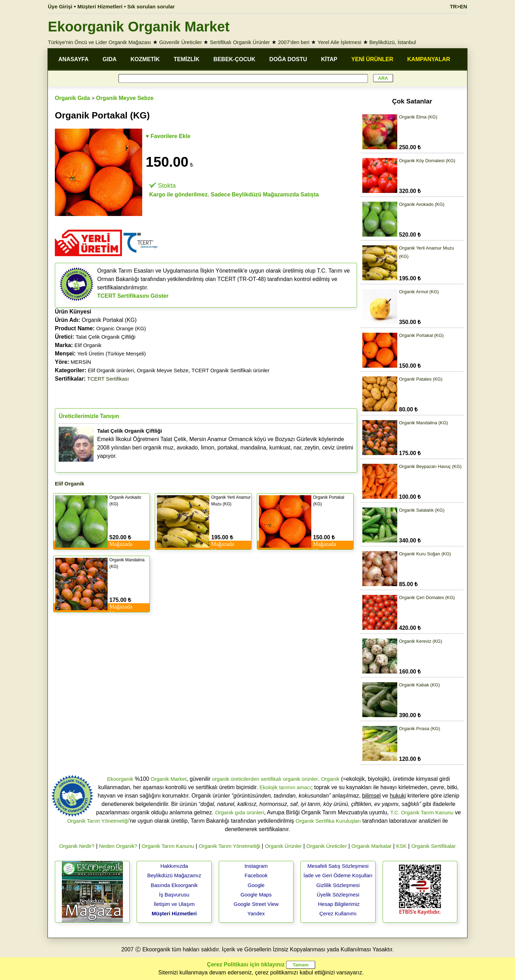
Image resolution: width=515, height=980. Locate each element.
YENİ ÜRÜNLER (372, 59)
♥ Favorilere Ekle (168, 136)
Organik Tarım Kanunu (168, 846)
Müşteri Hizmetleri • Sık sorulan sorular (126, 6)
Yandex (256, 913)
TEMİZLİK (187, 59)
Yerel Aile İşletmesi (339, 42)
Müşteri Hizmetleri (174, 913)
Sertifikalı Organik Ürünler (240, 42)
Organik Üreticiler (327, 846)
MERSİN (81, 362)
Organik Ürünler (283, 846)
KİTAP (329, 59)
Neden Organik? (118, 846)
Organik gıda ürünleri (240, 812)
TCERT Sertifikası (108, 379)
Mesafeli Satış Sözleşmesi (338, 866)
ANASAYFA (74, 59)
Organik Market (169, 779)
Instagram (256, 866)
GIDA (110, 59)
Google (256, 885)
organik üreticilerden (236, 779)
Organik (330, 779)
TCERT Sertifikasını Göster (133, 296)
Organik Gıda (72, 98)
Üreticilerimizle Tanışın (89, 416)
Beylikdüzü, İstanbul (393, 42)
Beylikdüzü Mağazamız (174, 875)
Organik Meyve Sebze (125, 98)
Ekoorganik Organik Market (139, 27)
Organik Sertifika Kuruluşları (328, 821)
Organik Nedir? (77, 846)
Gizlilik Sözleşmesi (338, 885)
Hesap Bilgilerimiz (339, 904)
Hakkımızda (174, 866)
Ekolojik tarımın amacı (285, 787)
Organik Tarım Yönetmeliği (98, 821)
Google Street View (256, 904)
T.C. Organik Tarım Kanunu (422, 812)
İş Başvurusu (174, 895)
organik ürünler (300, 779)
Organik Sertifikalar (434, 846)
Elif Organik (88, 345)
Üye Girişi (60, 6)
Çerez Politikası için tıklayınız (246, 964)
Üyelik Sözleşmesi (338, 895)
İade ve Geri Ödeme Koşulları (338, 875)
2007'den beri (293, 42)
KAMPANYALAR (429, 59)
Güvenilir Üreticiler (180, 42)
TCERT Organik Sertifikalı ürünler (230, 370)
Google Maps (256, 895)
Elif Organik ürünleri (111, 370)
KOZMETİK (145, 59)
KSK (401, 846)
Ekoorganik (120, 779)
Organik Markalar (372, 846)
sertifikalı (271, 779)
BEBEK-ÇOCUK (234, 59)
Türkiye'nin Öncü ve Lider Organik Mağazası (100, 42)
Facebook (256, 875)
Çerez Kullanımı (338, 913)
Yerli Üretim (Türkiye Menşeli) (111, 354)
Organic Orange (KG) (121, 328)
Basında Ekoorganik (174, 885)
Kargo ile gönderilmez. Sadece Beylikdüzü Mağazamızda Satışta (234, 194)
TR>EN (458, 6)
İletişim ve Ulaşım (174, 904)
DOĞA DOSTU (288, 59)
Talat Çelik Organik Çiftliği (106, 337)
